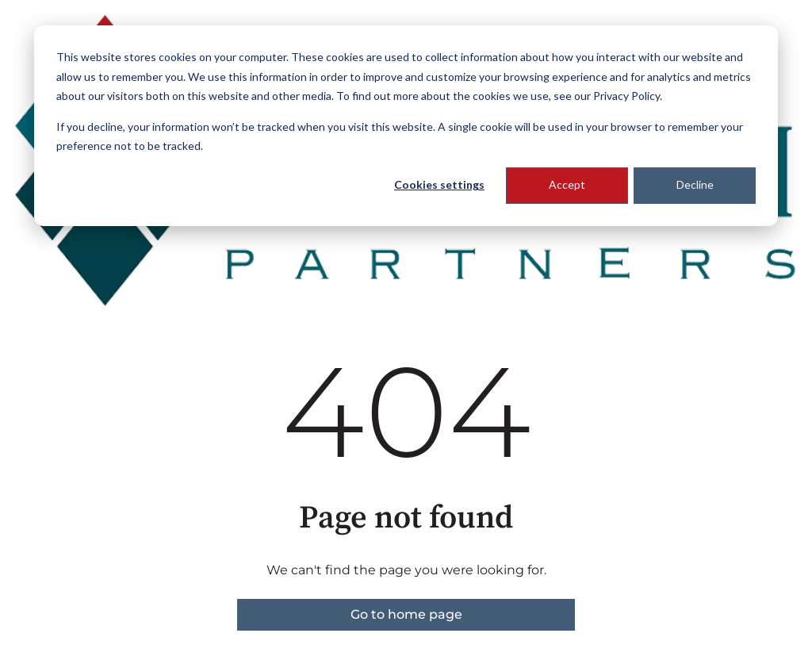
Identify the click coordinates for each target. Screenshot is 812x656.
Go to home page (406, 614)
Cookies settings (439, 184)
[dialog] (406, 126)
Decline (695, 184)
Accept (567, 184)
